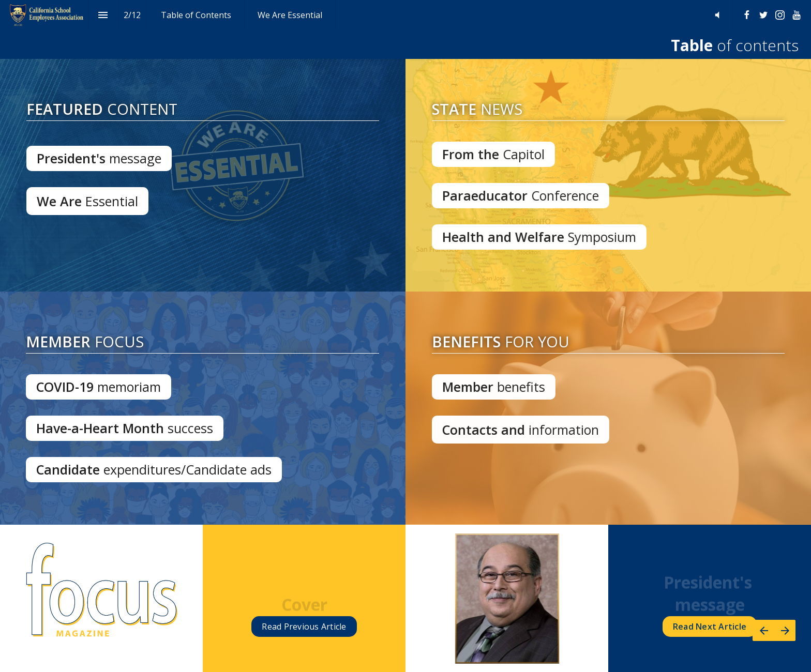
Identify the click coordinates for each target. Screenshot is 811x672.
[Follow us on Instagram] (780, 15)
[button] (717, 15)
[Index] (103, 15)
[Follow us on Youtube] (797, 15)
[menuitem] (196, 15)
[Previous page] (763, 630)
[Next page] (785, 630)
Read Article (304, 627)
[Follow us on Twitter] (763, 15)
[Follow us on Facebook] (747, 15)
